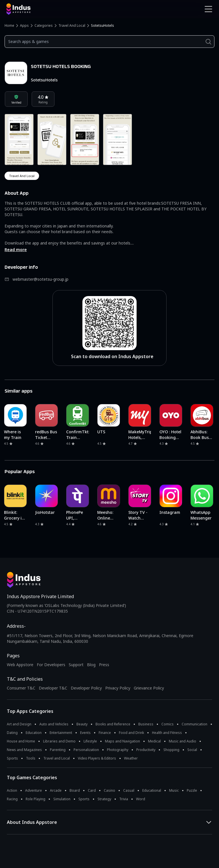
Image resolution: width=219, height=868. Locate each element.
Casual (129, 790)
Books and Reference (113, 724)
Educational (152, 790)
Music (174, 790)
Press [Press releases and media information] (104, 665)
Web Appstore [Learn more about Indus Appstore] (20, 665)
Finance (105, 733)
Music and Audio (182, 741)
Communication (194, 724)
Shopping (171, 750)
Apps (24, 25)
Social (192, 750)
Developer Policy (86, 688)
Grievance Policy (149, 688)
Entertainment (61, 733)
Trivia (124, 799)
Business (146, 724)
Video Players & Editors (97, 758)
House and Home (21, 741)
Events (85, 733)
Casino (109, 790)
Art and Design (19, 724)
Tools (31, 758)
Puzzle (192, 790)
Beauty (82, 724)
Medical (154, 741)
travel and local (22, 176)
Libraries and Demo (59, 741)
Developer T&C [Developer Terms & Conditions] (53, 688)
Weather (131, 758)
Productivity (146, 750)
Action (12, 790)
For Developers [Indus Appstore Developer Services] (51, 665)
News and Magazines (24, 750)
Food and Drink (131, 733)
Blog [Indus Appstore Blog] (91, 665)
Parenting (58, 750)
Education (34, 733)
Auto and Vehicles (54, 724)
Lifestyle (90, 741)
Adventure (34, 790)
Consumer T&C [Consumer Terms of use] (21, 688)
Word (141, 799)
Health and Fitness (167, 733)
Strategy (104, 799)
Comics (168, 724)
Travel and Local (72, 25)
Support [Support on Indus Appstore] (76, 665)
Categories (44, 25)
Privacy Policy (118, 688)
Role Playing (36, 799)
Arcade (56, 790)
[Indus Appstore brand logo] (56, 9)
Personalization (86, 750)
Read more (16, 250)
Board (75, 790)
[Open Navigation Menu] (208, 9)
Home (9, 25)
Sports (12, 758)
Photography (118, 750)
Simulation (62, 799)
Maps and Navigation (122, 741)
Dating (12, 733)
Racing (12, 799)
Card (92, 790)
